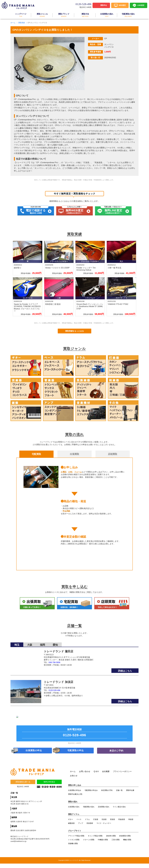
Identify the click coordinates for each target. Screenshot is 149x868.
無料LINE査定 (49, 787)
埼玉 (17, 629)
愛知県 (14, 832)
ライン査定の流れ (119, 811)
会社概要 (106, 776)
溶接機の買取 (73, 848)
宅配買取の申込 (76, 755)
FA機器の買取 (103, 844)
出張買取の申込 (34, 755)
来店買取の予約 (107, 795)
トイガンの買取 (74, 844)
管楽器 (112, 824)
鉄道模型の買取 (125, 840)
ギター (71, 824)
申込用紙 (66, 511)
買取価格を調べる (23, 787)
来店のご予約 (116, 755)
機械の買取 (127, 844)
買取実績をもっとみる (74, 331)
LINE (70, 472)
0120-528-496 (54, 674)
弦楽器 (104, 824)
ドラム (87, 824)
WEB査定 (122, 5)
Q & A (96, 776)
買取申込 (104, 5)
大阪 (30, 629)
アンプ (81, 828)
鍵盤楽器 (71, 828)
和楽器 (131, 824)
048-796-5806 (54, 646)
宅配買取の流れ (89, 811)
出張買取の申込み (75, 795)
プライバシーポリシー (122, 776)
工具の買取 (116, 844)
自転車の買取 (111, 840)
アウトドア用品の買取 (76, 840)
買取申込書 (130, 795)
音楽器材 (90, 828)
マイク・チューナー (104, 828)
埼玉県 (14, 802)
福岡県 (14, 823)
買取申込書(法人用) (75, 799)
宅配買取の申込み (91, 795)
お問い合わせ (85, 776)
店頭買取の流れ (104, 811)
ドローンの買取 (89, 844)
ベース (79, 824)
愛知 (55, 629)
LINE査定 (141, 5)
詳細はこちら (125, 655)
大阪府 (14, 814)
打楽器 (96, 824)
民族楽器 (122, 824)
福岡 (42, 629)
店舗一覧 (119, 795)
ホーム (13, 23)
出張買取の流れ (74, 811)
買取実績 (22, 23)
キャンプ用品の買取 (95, 840)
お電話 (64, 472)
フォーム (78, 472)
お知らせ (74, 780)
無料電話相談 (74, 736)
